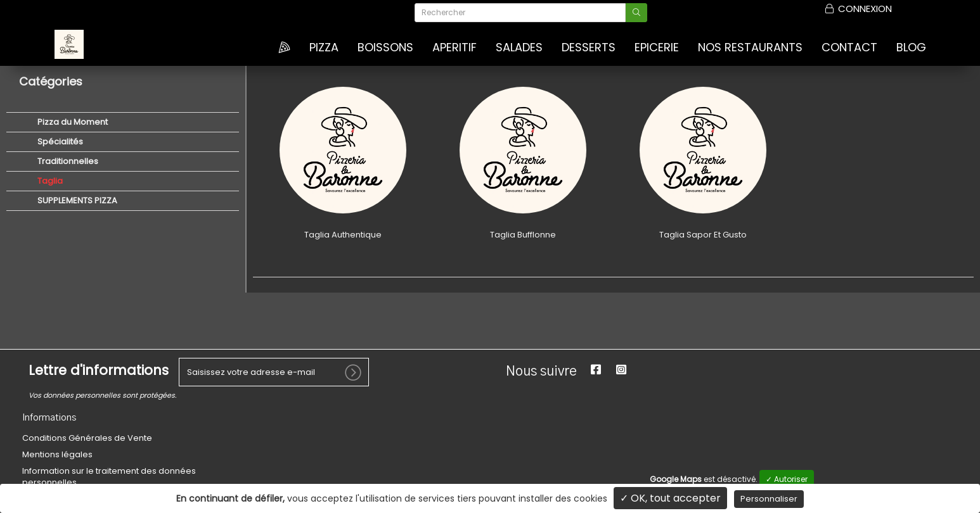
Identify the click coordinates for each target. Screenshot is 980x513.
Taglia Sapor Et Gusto (703, 235)
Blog (911, 47)
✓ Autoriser (787, 479)
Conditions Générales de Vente (87, 438)
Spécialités (59, 142)
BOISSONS (385, 47)
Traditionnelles (67, 161)
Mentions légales (57, 454)
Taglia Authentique (343, 235)
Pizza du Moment (72, 122)
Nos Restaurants (750, 47)
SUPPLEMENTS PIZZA (76, 200)
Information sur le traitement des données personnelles (109, 477)
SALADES (519, 47)
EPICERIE (657, 47)
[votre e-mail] (274, 372)
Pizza (324, 47)
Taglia (49, 181)
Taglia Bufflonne (523, 235)
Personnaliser (769, 499)
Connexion (858, 9)
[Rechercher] (520, 13)
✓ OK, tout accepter (670, 498)
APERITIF (455, 47)
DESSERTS (589, 47)
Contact (849, 47)
